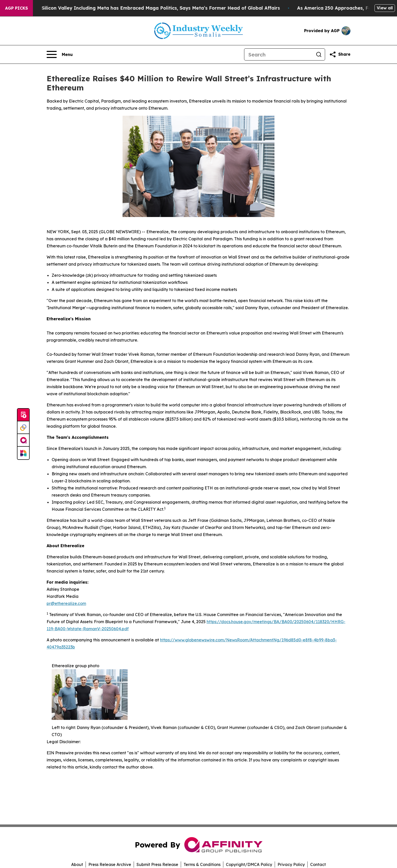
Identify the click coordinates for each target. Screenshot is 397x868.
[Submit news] (23, 415)
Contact (318, 864)
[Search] (279, 54)
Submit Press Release (157, 864)
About (77, 864)
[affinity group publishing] (23, 440)
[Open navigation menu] (60, 54)
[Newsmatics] (23, 453)
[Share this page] (340, 54)
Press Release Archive (110, 864)
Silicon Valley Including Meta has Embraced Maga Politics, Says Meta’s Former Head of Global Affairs (174, 8)
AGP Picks (16, 8)
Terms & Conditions (202, 864)
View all (385, 8)
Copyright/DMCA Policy (249, 864)
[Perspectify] (23, 428)
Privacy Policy (291, 864)
